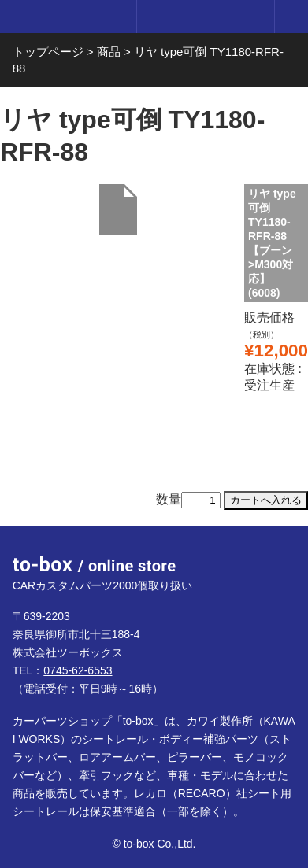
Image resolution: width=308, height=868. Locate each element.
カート (240, 17)
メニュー (291, 17)
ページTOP (280, 554)
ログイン (171, 17)
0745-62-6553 (78, 670)
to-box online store (65, 18)
